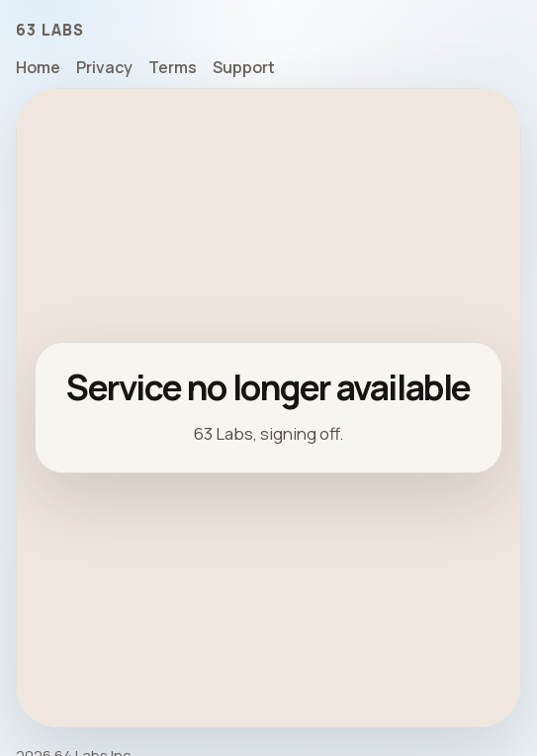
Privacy (104, 67)
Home (38, 67)
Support (244, 67)
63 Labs (50, 30)
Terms (173, 67)
